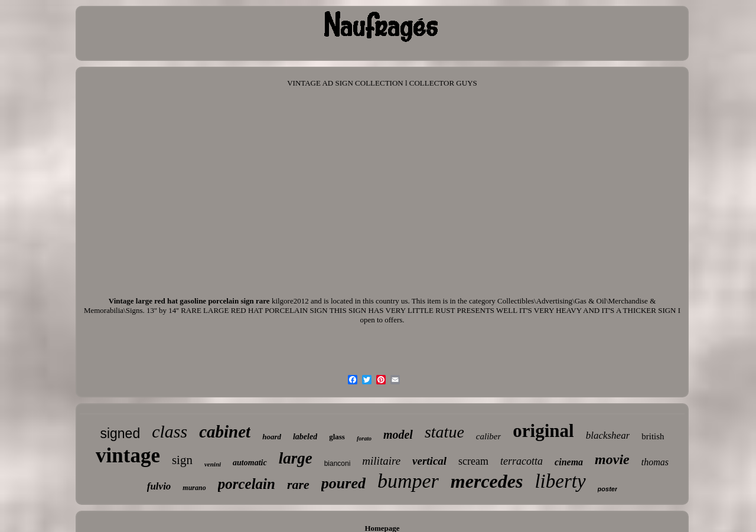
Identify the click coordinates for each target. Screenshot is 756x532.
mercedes (487, 481)
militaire (381, 461)
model (398, 435)
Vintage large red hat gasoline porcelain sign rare (189, 301)
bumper (408, 481)
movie (612, 459)
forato (364, 438)
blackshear (608, 435)
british (653, 436)
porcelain (247, 484)
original (543, 431)
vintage (128, 456)
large (296, 458)
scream (473, 461)
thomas (655, 462)
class (170, 431)
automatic (250, 463)
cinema (569, 462)
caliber (489, 436)
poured (343, 483)
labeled (305, 437)
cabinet (225, 432)
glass (337, 437)
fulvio (159, 486)
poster (608, 489)
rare (298, 484)
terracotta (522, 461)
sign (182, 460)
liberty (560, 481)
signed (120, 433)
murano (194, 488)
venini (213, 464)
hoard (272, 437)
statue (444, 432)
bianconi (338, 464)
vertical (429, 461)
